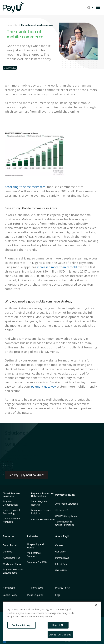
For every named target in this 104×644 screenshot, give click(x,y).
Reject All (58, 625)
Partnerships (62, 558)
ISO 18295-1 (61, 571)
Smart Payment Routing (40, 503)
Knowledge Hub (12, 558)
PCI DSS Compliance (66, 517)
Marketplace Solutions (34, 555)
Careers (59, 546)
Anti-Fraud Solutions (67, 504)
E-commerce (10, 68)
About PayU (62, 537)
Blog (17, 25)
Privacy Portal (63, 588)
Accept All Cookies (60, 634)
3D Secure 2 (62, 510)
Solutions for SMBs (37, 563)
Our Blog (7, 552)
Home (10, 25)
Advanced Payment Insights (42, 512)
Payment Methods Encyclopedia (13, 571)
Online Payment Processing (12, 512)
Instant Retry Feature (43, 520)
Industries (33, 537)
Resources (9, 537)
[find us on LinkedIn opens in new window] (4, 642)
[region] (52, 621)
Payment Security (65, 495)
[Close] (96, 605)
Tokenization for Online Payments (64, 523)
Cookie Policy (10, 595)
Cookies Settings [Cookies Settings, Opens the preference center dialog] (22, 625)
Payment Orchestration (10, 503)
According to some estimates (25, 187)
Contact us (37, 588)
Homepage (9, 588)
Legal (58, 595)
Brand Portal (10, 546)
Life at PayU (62, 564)
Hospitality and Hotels (35, 546)
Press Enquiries (35, 595)
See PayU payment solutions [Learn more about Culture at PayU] (27, 475)
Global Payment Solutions (12, 495)
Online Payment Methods (12, 520)
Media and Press (12, 564)
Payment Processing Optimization (43, 495)
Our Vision (61, 552)
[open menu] (98, 7)
